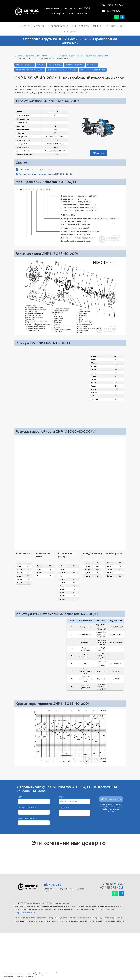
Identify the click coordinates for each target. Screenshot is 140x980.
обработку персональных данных (111, 810)
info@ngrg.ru (52, 885)
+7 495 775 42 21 (113, 887)
